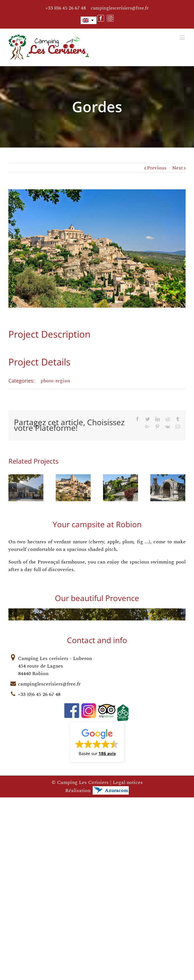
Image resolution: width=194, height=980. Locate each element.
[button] (97, 938)
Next (177, 168)
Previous (157, 168)
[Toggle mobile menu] (183, 37)
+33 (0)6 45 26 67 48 (66, 8)
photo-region (55, 381)
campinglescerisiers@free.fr (120, 8)
